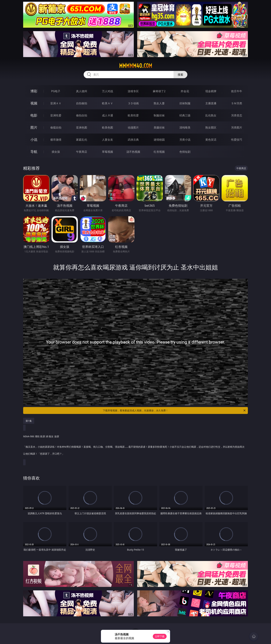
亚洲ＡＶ (56, 103)
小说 (34, 140)
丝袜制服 (185, 103)
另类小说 (185, 140)
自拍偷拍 (82, 103)
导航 (34, 152)
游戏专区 (133, 91)
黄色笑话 (211, 140)
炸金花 (185, 91)
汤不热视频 (133, 152)
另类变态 (237, 115)
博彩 (34, 91)
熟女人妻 (159, 103)
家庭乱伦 (82, 140)
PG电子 (56, 91)
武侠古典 (133, 140)
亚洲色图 (82, 127)
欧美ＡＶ (108, 103)
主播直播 (211, 103)
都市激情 (56, 140)
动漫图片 (133, 127)
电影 (34, 115)
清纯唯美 (185, 127)
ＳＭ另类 (237, 103)
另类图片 (237, 127)
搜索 (180, 75)
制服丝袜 (159, 115)
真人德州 (82, 91)
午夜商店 (82, 152)
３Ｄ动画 (133, 103)
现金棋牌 (211, 91)
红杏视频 (159, 152)
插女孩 (56, 152)
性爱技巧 (237, 140)
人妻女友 (108, 140)
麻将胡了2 (159, 91)
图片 (34, 127)
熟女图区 (211, 127)
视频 (34, 103)
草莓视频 (108, 152)
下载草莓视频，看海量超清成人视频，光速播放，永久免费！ (174, 410)
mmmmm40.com (136, 66)
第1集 (29, 421)
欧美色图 (108, 127)
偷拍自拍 (82, 115)
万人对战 (108, 91)
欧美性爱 (133, 115)
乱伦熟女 (211, 115)
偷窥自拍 (56, 127)
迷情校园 (159, 140)
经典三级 (185, 115)
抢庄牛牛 (237, 91)
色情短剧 (185, 152)
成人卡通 (108, 115)
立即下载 (160, 636)
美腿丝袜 (159, 127)
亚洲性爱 (56, 115)
